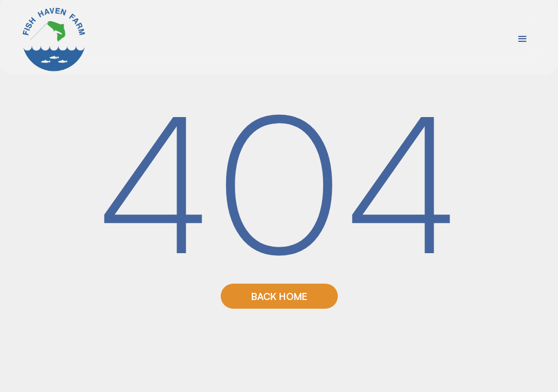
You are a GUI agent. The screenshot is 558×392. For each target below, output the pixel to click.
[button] (523, 39)
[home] (54, 39)
